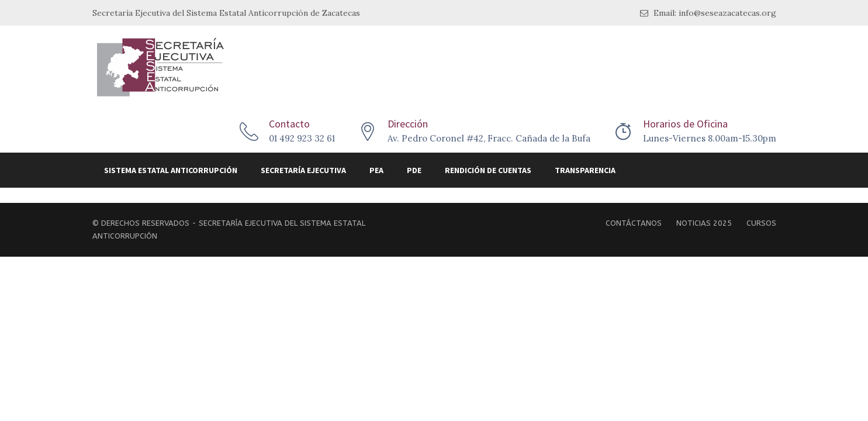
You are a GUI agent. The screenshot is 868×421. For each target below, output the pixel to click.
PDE (414, 170)
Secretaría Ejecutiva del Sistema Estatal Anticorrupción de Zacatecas (226, 13)
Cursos (761, 223)
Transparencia (585, 170)
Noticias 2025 (704, 223)
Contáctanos (634, 223)
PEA (376, 170)
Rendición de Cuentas (488, 170)
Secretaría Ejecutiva (303, 170)
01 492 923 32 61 (302, 138)
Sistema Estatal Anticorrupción (171, 170)
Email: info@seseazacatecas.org (708, 13)
